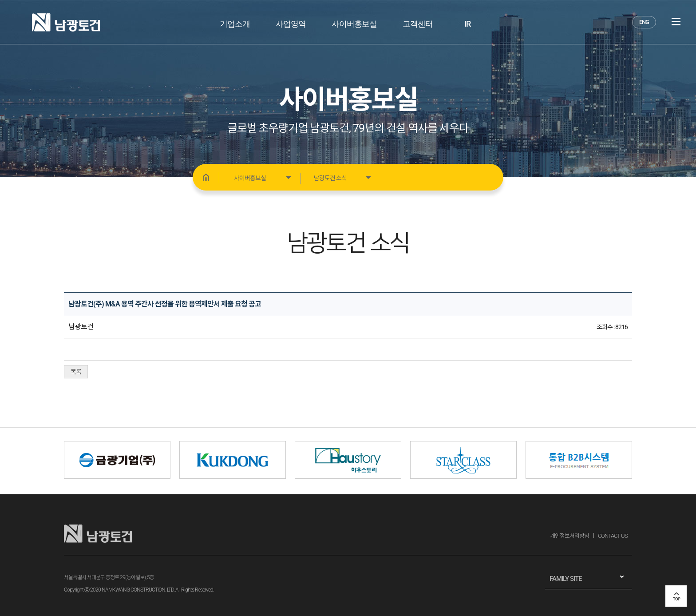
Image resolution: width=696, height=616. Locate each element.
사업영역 (291, 24)
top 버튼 (676, 596)
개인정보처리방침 (569, 536)
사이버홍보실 (354, 24)
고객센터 (418, 24)
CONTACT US (613, 536)
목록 (76, 372)
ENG (644, 22)
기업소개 (235, 24)
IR (467, 24)
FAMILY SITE (565, 579)
